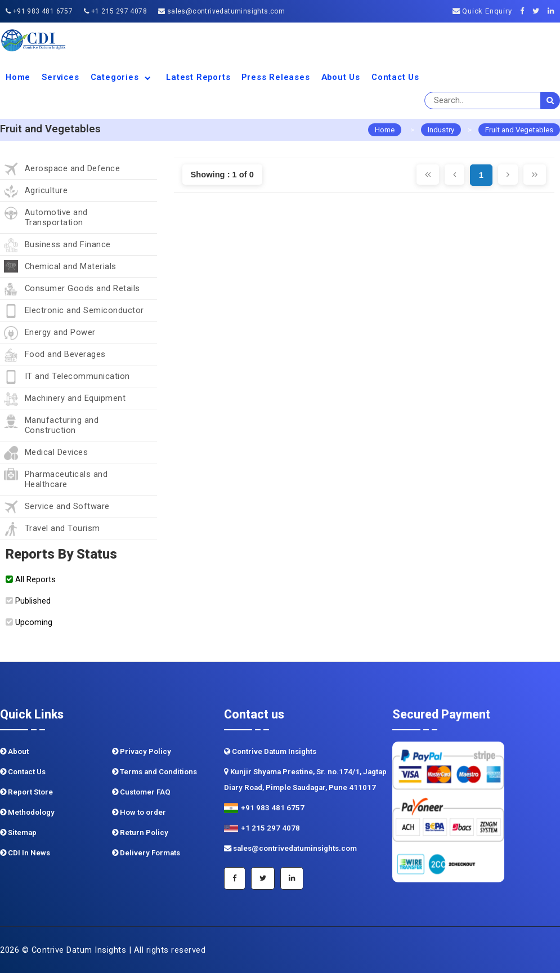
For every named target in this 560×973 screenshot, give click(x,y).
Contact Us (395, 77)
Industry (441, 130)
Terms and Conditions (154, 772)
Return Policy (140, 833)
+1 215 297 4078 (115, 11)
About (14, 751)
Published (28, 601)
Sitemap (18, 833)
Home (18, 77)
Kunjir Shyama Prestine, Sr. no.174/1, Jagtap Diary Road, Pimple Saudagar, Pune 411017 (305, 780)
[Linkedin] (554, 11)
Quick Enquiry (482, 11)
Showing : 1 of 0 (222, 175)
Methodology (27, 812)
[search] (550, 101)
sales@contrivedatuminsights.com (221, 11)
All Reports (31, 579)
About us (341, 77)
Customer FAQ (141, 792)
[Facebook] (525, 11)
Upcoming (29, 622)
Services (60, 77)
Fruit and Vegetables (519, 130)
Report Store (26, 792)
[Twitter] (539, 11)
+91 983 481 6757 (39, 11)
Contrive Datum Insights (270, 751)
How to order (139, 812)
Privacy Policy (142, 751)
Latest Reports (198, 77)
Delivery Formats (146, 853)
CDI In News (25, 853)
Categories (123, 77)
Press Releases (275, 77)
